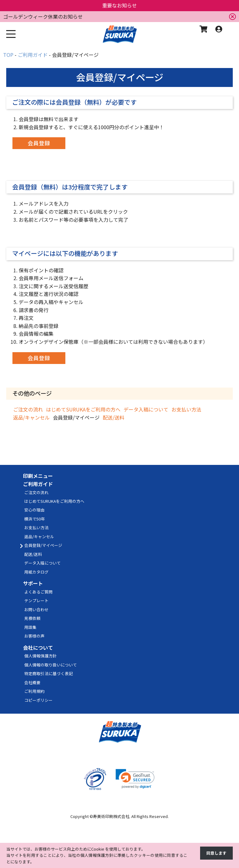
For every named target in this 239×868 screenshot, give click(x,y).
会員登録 (39, 143)
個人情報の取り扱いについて (51, 665)
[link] (135, 779)
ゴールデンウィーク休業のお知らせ (43, 16)
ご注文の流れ (28, 409)
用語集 (30, 627)
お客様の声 (34, 636)
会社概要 (32, 682)
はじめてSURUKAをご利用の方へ (83, 409)
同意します (216, 853)
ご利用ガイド (38, 484)
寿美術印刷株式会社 (111, 816)
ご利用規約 (34, 691)
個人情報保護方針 (40, 656)
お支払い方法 (186, 409)
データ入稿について (146, 409)
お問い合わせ (36, 609)
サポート (33, 583)
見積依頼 (32, 618)
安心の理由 (34, 510)
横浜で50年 (35, 519)
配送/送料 (114, 417)
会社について (38, 648)
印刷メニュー (38, 476)
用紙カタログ (36, 572)
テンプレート (36, 600)
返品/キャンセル (31, 417)
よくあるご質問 (38, 592)
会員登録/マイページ (43, 545)
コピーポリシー (38, 700)
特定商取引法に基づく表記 (49, 673)
